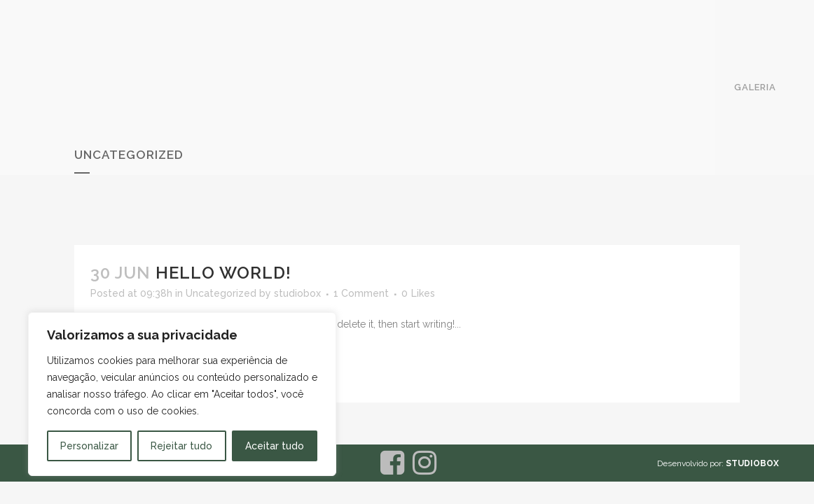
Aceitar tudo (275, 446)
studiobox (297, 293)
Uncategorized (221, 293)
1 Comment (361, 293)
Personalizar (89, 446)
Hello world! (223, 273)
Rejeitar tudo (181, 446)
